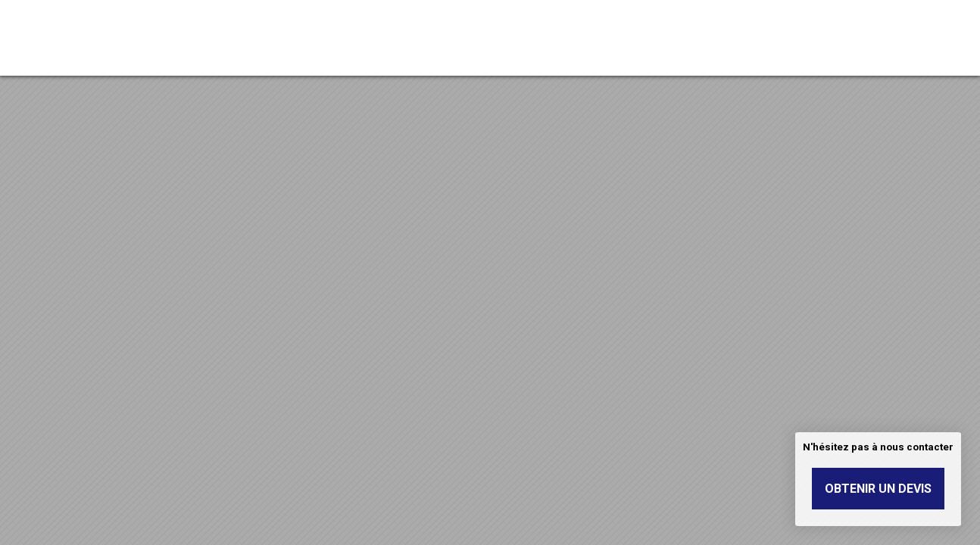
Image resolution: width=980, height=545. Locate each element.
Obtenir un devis (878, 489)
